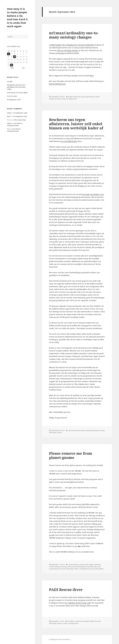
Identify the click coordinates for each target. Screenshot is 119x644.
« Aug (12, 68)
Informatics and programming (84, 97)
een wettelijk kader (69, 141)
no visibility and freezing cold (78, 603)
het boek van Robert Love (93, 194)
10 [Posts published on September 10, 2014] (15, 57)
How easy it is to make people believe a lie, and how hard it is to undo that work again (17, 17)
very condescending (97, 569)
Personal (57, 99)
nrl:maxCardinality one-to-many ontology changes (74, 35)
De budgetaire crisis (14, 100)
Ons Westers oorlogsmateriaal (15, 124)
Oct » (23, 68)
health (92, 621)
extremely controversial (68, 567)
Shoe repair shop (20, 120)
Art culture (71, 621)
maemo (97, 97)
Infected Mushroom (57, 84)
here (92, 75)
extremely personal (83, 567)
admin (9, 113)
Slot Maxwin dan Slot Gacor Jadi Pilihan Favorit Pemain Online (16, 87)
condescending (73, 565)
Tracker (64, 99)
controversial (72, 430)
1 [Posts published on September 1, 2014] (9, 54)
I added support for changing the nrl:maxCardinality (71, 45)
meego (51, 99)
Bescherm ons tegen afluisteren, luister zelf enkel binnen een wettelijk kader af (76, 124)
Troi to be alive (12, 96)
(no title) (10, 81)
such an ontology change (67, 50)
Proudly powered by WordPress (60, 639)
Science (65, 623)
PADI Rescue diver (66, 590)
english (70, 97)
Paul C (9, 116)
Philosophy (53, 433)
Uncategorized (72, 99)
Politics (60, 433)
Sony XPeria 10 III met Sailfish (17, 93)
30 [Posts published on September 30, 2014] (12, 65)
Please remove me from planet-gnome (71, 455)
